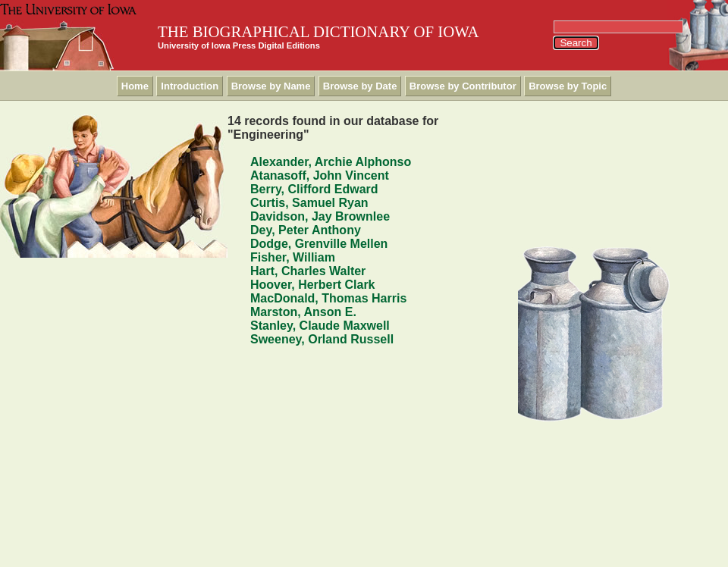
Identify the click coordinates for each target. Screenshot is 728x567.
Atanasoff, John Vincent (320, 175)
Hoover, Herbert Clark (313, 285)
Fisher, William (293, 257)
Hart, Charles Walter (308, 271)
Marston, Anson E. (303, 312)
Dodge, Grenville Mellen (319, 244)
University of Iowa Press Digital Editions (239, 45)
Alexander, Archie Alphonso (331, 162)
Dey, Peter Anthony (306, 230)
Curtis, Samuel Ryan (309, 203)
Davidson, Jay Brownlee (320, 216)
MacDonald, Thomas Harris (328, 298)
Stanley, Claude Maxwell (320, 326)
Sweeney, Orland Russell (322, 339)
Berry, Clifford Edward (314, 189)
